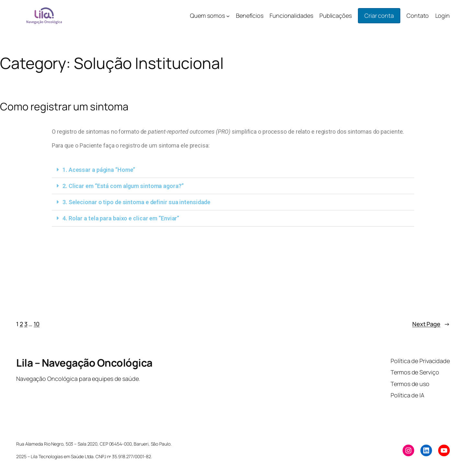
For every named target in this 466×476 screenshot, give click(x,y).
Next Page (431, 324)
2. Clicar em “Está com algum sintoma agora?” (123, 186)
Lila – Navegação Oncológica (84, 363)
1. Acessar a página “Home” (99, 170)
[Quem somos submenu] (228, 16)
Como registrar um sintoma (64, 106)
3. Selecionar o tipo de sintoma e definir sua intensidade (136, 202)
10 (37, 324)
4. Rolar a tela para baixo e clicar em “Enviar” (121, 218)
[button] (233, 170)
